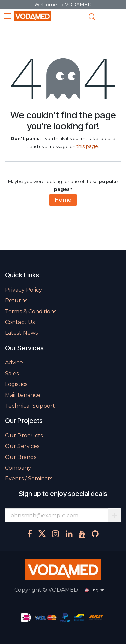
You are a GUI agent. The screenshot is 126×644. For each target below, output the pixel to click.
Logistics (16, 384)
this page (87, 146)
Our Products (24, 435)
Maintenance (23, 395)
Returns (16, 301)
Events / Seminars (29, 479)
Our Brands (21, 457)
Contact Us (20, 322)
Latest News (21, 333)
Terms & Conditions (31, 311)
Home (63, 200)
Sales (12, 373)
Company (18, 468)
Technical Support (30, 406)
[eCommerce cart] (104, 17)
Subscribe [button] (114, 515)
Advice (14, 363)
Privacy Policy (24, 290)
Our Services (22, 446)
